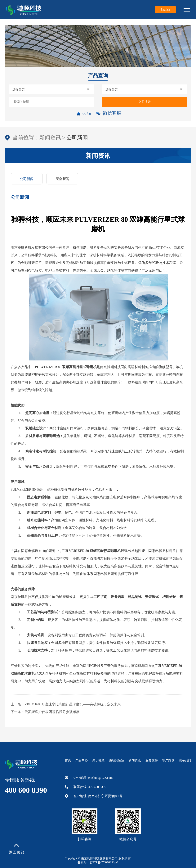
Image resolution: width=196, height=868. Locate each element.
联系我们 (185, 760)
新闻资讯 (50, 138)
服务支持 (152, 760)
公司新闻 (27, 179)
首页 (68, 760)
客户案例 (168, 760)
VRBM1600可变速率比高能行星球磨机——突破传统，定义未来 (73, 704)
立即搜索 (145, 102)
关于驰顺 (98, 760)
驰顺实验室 (117, 760)
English (165, 9)
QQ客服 (84, 114)
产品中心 (82, 760)
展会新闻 (62, 179)
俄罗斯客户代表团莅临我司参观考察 (52, 712)
